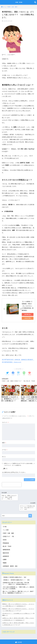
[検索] (30, 505)
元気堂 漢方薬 (19, 2)
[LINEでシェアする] (24, 373)
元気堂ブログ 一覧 (20, 381)
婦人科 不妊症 (31, 381)
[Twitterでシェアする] (7, 373)
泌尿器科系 (6, 547)
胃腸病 (5, 553)
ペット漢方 (6, 520)
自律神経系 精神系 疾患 (10, 557)
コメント (5, 422)
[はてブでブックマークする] (18, 373)
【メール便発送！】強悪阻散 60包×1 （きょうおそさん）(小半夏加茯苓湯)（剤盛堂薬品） (28, 306)
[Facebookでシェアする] (13, 373)
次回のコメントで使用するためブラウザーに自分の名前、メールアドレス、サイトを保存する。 (19, 465)
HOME (18, 633)
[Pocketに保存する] (30, 373)
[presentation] (12, 485)
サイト (4, 457)
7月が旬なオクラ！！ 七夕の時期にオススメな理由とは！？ (17, 604)
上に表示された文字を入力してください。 (14, 472)
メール (5, 450)
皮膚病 (5, 550)
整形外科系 (6, 543)
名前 (4, 443)
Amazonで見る (28, 318)
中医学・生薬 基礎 (7, 381)
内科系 (5, 530)
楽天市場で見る (28, 314)
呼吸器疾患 (6, 533)
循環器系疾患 (7, 540)
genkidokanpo (20, 597)
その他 (5, 516)
